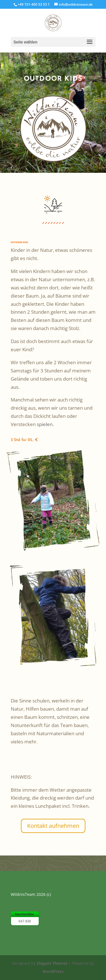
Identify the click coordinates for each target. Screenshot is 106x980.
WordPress (53, 971)
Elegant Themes (52, 963)
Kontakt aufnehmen (53, 826)
